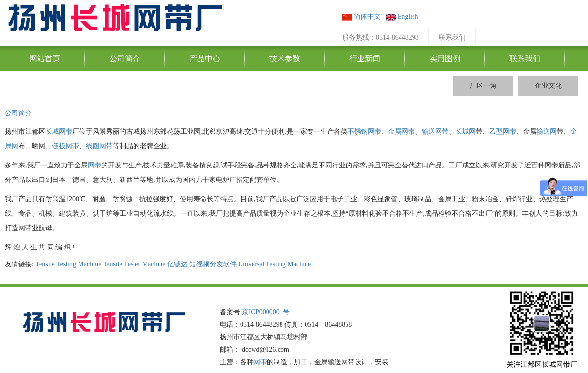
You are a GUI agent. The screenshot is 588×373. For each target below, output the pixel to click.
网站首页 (45, 59)
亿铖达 (177, 264)
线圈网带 (99, 146)
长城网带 (59, 131)
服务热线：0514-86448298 (381, 37)
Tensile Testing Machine (68, 264)
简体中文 (361, 17)
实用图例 (445, 59)
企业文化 (548, 86)
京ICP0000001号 (266, 312)
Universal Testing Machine (274, 264)
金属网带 (401, 131)
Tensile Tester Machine (134, 264)
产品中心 (205, 59)
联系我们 (452, 37)
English (402, 17)
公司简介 (125, 59)
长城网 (466, 131)
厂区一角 (483, 86)
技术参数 (285, 59)
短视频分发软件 (213, 264)
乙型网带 (503, 131)
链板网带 (66, 146)
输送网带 (435, 131)
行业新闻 (365, 59)
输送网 (547, 131)
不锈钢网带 (364, 131)
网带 (94, 165)
